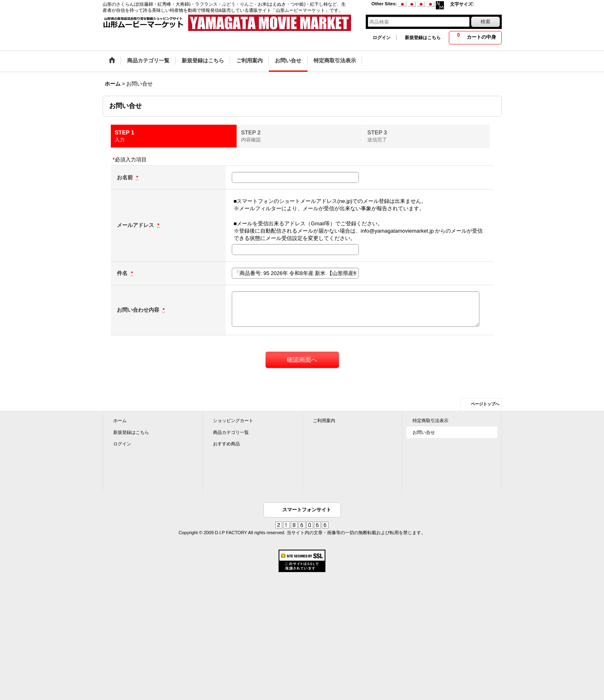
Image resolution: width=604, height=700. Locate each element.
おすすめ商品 (226, 444)
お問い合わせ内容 (139, 310)
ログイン (382, 37)
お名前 (126, 177)
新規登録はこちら (423, 37)
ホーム (120, 420)
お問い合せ (424, 432)
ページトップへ (485, 404)
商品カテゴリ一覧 (231, 432)
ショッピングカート (233, 420)
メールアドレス (136, 225)
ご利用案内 (324, 420)
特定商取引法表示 (430, 420)
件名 (123, 273)
